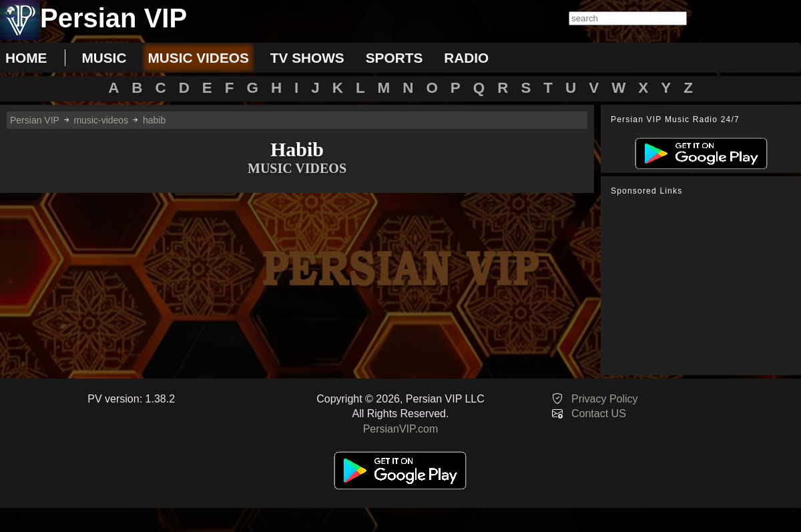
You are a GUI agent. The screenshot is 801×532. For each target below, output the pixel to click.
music (104, 58)
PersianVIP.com (401, 429)
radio (466, 58)
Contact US (599, 414)
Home (26, 58)
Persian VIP (35, 120)
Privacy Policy (605, 399)
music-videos (101, 120)
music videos (198, 58)
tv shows (307, 58)
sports (394, 58)
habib (154, 120)
